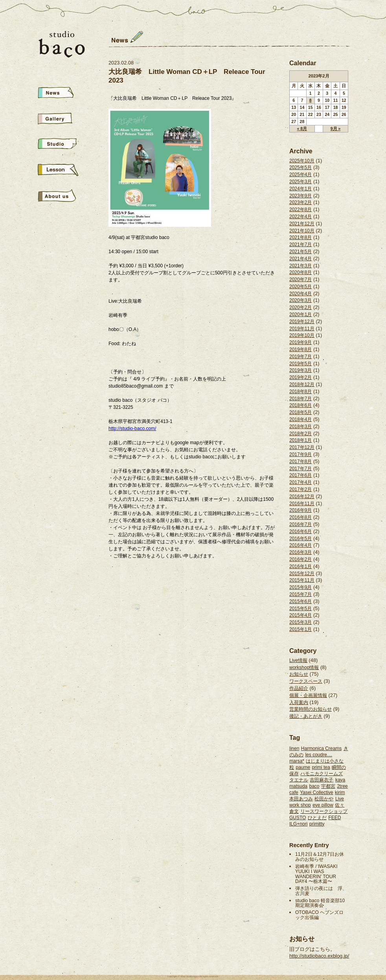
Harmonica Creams (321, 748)
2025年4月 (301, 175)
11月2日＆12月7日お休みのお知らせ (320, 857)
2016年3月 (301, 552)
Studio (62, 145)
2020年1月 (301, 314)
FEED (335, 818)
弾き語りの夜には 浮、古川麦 (321, 891)
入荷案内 (299, 702)
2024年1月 (301, 189)
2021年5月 (301, 252)
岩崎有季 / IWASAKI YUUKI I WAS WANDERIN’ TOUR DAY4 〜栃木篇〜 (316, 874)
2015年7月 (301, 594)
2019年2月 (301, 377)
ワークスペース (306, 681)
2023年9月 (301, 196)
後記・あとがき (306, 716)
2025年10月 (302, 161)
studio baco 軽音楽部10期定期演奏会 (320, 903)
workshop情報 (304, 667)
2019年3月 (301, 370)
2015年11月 (302, 580)
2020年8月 (301, 272)
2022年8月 (301, 210)
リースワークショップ (324, 811)
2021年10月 (302, 231)
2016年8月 (301, 517)
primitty (317, 824)
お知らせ (299, 674)
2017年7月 (301, 469)
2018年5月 (301, 412)
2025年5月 (301, 167)
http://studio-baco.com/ (132, 428)
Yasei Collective (316, 792)
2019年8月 (301, 349)
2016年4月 (301, 545)
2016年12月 (302, 496)
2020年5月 (301, 287)
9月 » (336, 129)
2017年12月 (302, 447)
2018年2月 (301, 434)
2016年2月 (301, 559)
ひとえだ (317, 818)
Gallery (62, 119)
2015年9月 (301, 587)
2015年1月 (301, 629)
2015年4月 (301, 615)
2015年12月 (302, 574)
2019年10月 (302, 335)
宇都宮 (328, 786)
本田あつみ (301, 799)
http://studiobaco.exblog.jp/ (319, 956)
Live (340, 799)
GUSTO (298, 818)
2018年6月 (301, 405)
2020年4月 (301, 294)
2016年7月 (301, 524)
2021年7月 (301, 245)
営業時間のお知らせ (311, 709)
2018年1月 (301, 440)
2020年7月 (301, 279)
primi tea (321, 767)
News (62, 94)
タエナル (299, 780)
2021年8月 (301, 237)
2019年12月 (302, 322)
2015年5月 (301, 609)
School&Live (62, 170)
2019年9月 (301, 342)
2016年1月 (301, 566)
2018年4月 (301, 419)
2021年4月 (301, 259)
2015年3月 (301, 622)
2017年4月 (301, 482)
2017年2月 (301, 489)
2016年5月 (301, 539)
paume (303, 767)
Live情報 (298, 660)
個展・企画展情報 (308, 695)
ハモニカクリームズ (322, 774)
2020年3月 (301, 300)
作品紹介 (299, 688)
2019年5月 (301, 364)
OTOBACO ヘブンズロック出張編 (319, 915)
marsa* (297, 761)
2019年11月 (302, 329)
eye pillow (323, 805)
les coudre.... (319, 755)
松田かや (324, 799)
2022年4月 (301, 217)
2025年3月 (301, 182)
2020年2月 (301, 307)
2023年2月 (301, 202)
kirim (340, 792)
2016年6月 (301, 531)
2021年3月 (301, 266)
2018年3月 (301, 427)
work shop (300, 805)
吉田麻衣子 (322, 780)
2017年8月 (301, 462)
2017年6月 (301, 475)
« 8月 (302, 129)
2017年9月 (301, 454)
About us (62, 196)
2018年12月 (302, 384)
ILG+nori (298, 824)
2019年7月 (301, 357)
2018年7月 (301, 399)
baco (314, 786)
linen (294, 748)
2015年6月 (301, 601)
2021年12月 (302, 224)
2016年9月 (301, 510)
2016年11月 (302, 504)
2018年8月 (301, 392)
